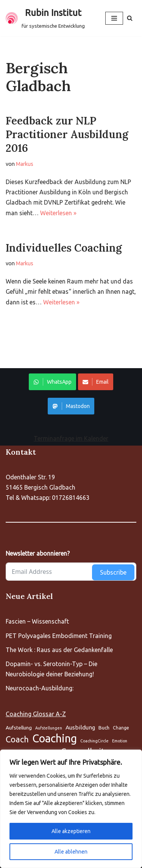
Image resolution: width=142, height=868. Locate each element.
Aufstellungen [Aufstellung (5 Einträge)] (49, 728)
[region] (71, 809)
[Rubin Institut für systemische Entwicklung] (45, 18)
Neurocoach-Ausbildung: (40, 688)
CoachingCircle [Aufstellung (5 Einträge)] (94, 741)
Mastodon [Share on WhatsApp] (71, 406)
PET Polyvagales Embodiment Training (59, 636)
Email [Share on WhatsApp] (96, 382)
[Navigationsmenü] (114, 18)
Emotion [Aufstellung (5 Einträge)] (120, 741)
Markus (25, 164)
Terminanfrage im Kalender (71, 438)
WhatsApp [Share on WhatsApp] (52, 382)
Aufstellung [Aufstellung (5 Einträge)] (19, 728)
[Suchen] (130, 18)
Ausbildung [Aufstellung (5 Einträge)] (80, 727)
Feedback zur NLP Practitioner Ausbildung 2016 (67, 135)
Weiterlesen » (58, 213)
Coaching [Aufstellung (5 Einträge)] (55, 738)
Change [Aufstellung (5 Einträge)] (121, 728)
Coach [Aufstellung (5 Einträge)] (17, 739)
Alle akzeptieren (71, 831)
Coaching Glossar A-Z (36, 714)
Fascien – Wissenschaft (37, 621)
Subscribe (113, 572)
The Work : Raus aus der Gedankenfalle (59, 650)
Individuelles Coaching (64, 248)
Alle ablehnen (71, 852)
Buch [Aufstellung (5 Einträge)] (104, 728)
